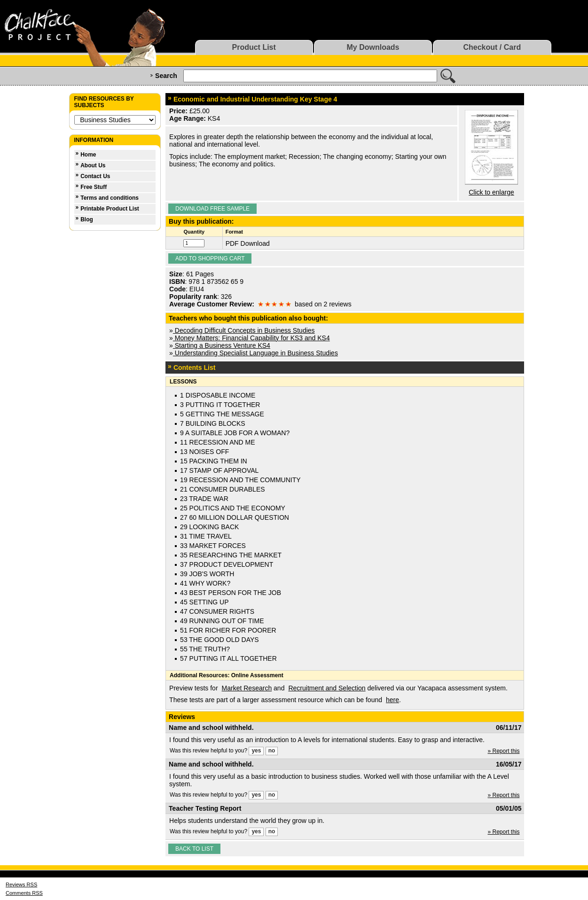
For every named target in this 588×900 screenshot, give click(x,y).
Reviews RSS (21, 884)
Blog (87, 219)
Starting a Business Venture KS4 (222, 345)
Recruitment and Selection (327, 688)
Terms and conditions (110, 198)
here (392, 700)
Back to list (194, 849)
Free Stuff (94, 187)
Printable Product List (110, 209)
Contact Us (95, 176)
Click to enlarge (491, 192)
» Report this (503, 751)
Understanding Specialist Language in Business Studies (255, 353)
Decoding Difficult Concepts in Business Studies (244, 330)
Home (88, 155)
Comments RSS (24, 893)
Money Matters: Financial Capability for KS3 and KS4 (251, 338)
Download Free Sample (212, 209)
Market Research (247, 688)
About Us (93, 165)
